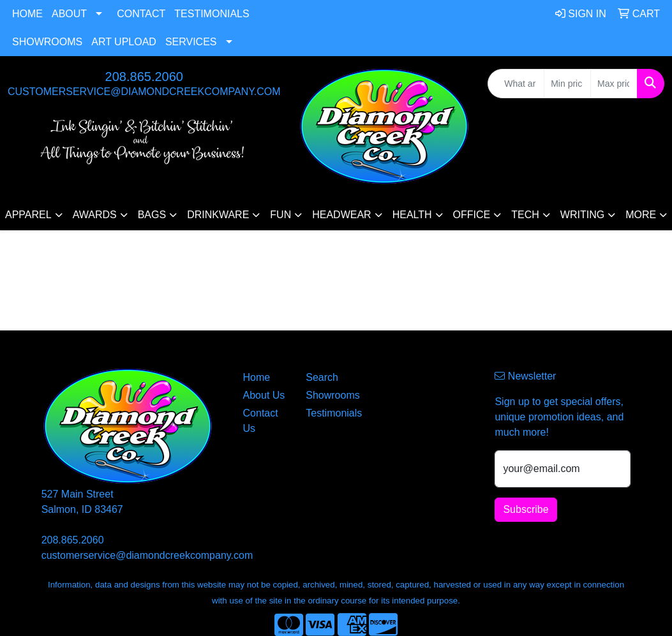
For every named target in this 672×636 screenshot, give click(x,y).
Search (322, 377)
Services (191, 42)
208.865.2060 (144, 77)
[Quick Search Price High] (614, 84)
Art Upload (124, 42)
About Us (264, 395)
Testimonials (212, 14)
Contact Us (261, 421)
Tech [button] (525, 215)
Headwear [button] (341, 215)
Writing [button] (582, 215)
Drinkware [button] (218, 215)
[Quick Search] (516, 84)
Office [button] (472, 215)
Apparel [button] (28, 215)
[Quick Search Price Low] (567, 84)
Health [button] (412, 215)
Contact (141, 14)
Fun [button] (280, 215)
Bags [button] (152, 215)
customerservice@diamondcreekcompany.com (144, 92)
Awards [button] (95, 215)
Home (27, 14)
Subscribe (526, 509)
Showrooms (47, 42)
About (69, 14)
